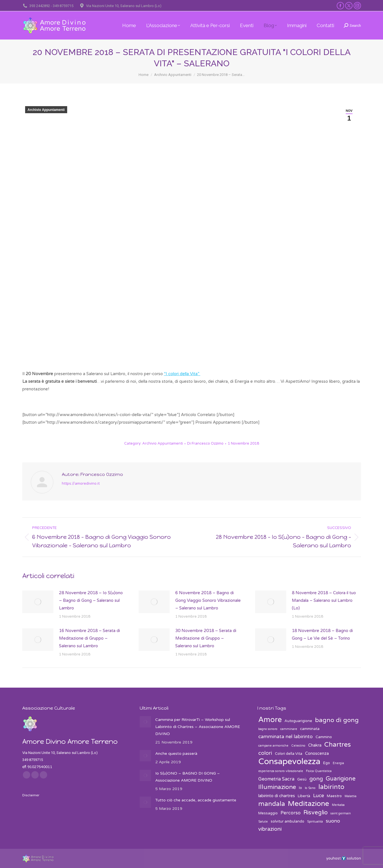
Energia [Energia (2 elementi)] (338, 763)
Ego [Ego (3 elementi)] (327, 763)
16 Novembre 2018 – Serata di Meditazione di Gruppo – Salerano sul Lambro (89, 638)
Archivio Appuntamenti (46, 110)
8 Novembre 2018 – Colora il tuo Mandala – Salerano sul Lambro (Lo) (324, 600)
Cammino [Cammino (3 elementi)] (324, 737)
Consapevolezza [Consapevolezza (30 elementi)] (289, 761)
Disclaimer (31, 795)
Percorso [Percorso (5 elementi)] (291, 813)
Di (205, 443)
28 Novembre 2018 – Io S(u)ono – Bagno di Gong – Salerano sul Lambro (91, 600)
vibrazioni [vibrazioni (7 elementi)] (270, 829)
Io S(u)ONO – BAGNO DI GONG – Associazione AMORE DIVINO (188, 777)
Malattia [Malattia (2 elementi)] (351, 796)
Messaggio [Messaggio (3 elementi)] (268, 813)
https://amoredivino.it (81, 484)
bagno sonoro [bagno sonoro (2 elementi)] (268, 729)
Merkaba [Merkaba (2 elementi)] (338, 805)
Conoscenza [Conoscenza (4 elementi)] (317, 753)
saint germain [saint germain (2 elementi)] (341, 813)
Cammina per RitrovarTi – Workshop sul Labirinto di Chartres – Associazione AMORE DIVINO (198, 727)
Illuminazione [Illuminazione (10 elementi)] (277, 787)
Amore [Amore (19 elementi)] (270, 720)
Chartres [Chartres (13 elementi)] (338, 745)
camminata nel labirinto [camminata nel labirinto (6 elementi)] (285, 737)
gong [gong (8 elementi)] (316, 779)
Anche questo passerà (176, 754)
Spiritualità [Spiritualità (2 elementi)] (315, 822)
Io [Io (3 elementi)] (300, 788)
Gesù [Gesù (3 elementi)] (302, 779)
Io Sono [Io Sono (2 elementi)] (310, 788)
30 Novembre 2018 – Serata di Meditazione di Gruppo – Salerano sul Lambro (206, 638)
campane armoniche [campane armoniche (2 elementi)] (273, 746)
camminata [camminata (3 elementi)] (310, 729)
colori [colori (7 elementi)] (265, 753)
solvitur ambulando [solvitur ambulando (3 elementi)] (287, 821)
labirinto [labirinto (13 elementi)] (331, 787)
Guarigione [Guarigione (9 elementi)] (341, 779)
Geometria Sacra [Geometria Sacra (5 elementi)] (276, 779)
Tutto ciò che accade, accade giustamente (196, 800)
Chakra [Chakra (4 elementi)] (315, 745)
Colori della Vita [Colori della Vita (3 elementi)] (289, 754)
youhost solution (344, 858)
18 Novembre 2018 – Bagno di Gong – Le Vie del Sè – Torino (322, 634)
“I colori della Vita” (182, 374)
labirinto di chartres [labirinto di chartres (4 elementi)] (277, 796)
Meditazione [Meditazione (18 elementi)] (308, 804)
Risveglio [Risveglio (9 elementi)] (316, 813)
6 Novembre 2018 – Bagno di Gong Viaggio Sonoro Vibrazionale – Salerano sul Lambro (208, 600)
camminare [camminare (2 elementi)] (289, 729)
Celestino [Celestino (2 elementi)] (298, 746)
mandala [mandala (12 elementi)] (272, 804)
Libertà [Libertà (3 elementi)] (304, 796)
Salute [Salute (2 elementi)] (263, 822)
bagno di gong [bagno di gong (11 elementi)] (337, 720)
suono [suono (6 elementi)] (333, 821)
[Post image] (38, 602)
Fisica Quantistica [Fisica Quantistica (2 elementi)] (319, 771)
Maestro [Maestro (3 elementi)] (334, 796)
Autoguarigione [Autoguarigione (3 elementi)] (298, 721)
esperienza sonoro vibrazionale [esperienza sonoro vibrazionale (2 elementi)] (281, 771)
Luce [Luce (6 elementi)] (319, 796)
